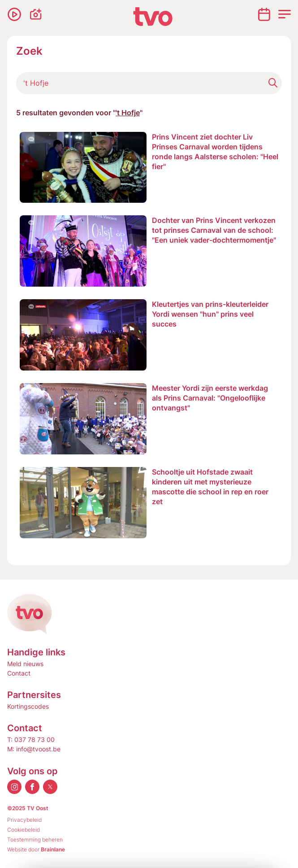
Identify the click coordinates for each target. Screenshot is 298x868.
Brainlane (53, 849)
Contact (19, 673)
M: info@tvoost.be (34, 749)
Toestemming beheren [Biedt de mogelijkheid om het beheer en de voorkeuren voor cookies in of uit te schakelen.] (35, 840)
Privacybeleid (24, 820)
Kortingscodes (28, 706)
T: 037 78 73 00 (31, 739)
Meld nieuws (25, 664)
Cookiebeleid (24, 830)
